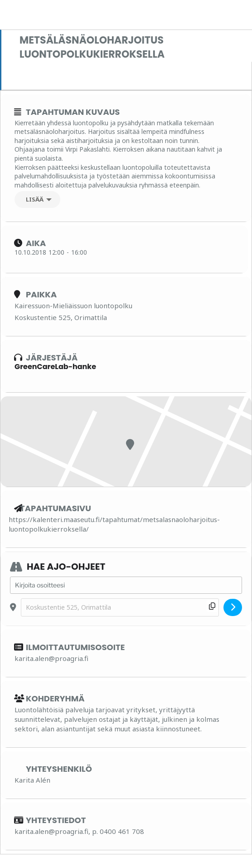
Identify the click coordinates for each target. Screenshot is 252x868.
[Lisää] (37, 200)
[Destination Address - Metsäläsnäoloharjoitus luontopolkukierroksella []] (120, 608)
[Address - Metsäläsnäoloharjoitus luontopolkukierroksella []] (126, 585)
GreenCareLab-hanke (55, 367)
